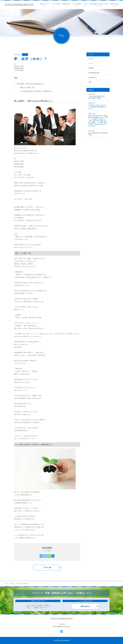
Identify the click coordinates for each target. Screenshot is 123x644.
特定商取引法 (92, 77)
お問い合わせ (85, 606)
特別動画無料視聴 (94, 73)
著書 (90, 82)
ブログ (25, 55)
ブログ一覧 (47, 568)
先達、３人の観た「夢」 (28, 87)
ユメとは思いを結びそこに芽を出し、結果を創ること (37, 91)
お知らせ (91, 59)
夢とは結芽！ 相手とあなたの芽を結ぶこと (31, 84)
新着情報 (91, 68)
